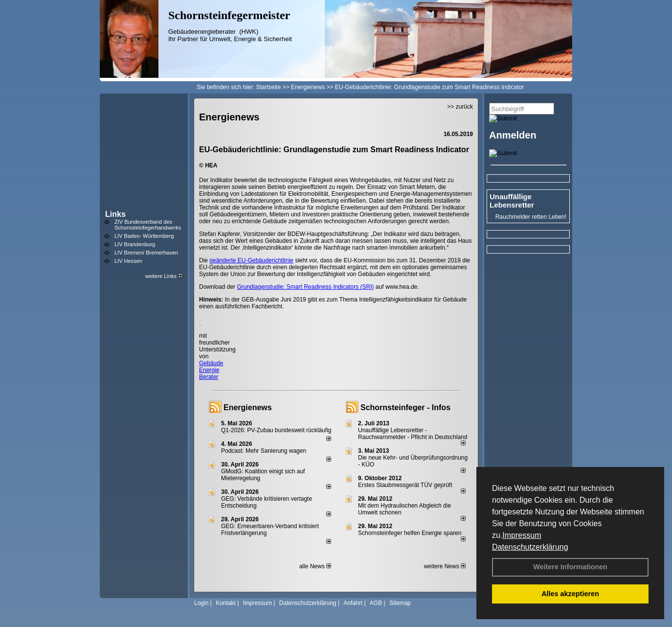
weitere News (445, 566)
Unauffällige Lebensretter (512, 201)
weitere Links (164, 276)
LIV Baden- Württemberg (144, 236)
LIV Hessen (128, 261)
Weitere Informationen (570, 567)
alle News (315, 566)
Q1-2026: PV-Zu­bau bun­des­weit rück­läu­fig (276, 430)
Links (115, 214)
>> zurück (460, 107)
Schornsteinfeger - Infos (405, 407)
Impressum (522, 535)
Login (201, 603)
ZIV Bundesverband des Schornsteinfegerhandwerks (148, 225)
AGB (376, 603)
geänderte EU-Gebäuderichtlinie (251, 260)
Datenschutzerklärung (530, 547)
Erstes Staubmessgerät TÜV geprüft (405, 485)
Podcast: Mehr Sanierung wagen (264, 451)
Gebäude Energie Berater (211, 370)
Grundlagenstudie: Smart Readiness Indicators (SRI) (305, 287)
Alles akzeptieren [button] (570, 594)
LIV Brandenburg (135, 244)
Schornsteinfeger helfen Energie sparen (410, 533)
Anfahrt (353, 603)
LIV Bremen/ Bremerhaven (146, 253)
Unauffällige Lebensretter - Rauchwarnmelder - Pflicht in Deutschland (413, 434)
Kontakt (226, 603)
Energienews (248, 407)
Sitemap (400, 603)
